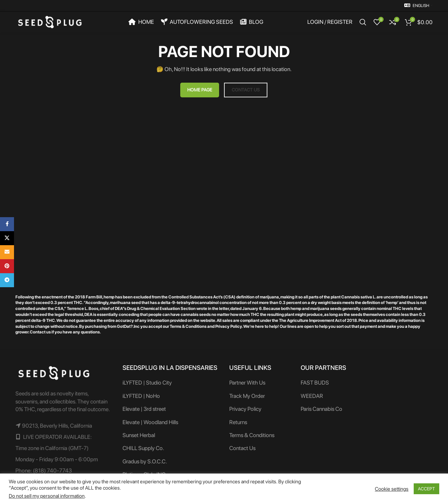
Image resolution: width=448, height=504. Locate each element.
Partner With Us (247, 383)
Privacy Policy (245, 409)
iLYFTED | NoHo (141, 396)
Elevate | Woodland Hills (150, 422)
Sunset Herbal (139, 435)
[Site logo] (50, 22)
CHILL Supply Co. (143, 448)
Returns (238, 422)
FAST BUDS (315, 383)
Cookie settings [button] (392, 489)
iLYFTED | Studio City (147, 383)
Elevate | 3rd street (144, 409)
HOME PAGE (200, 90)
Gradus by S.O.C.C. (145, 461)
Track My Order (247, 396)
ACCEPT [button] (426, 489)
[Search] (363, 22)
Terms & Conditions (252, 435)
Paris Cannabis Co (321, 409)
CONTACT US (246, 90)
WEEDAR (312, 396)
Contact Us (242, 448)
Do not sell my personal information (47, 496)
